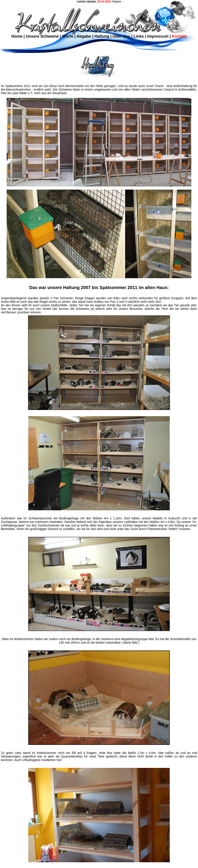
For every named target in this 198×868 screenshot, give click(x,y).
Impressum (158, 36)
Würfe (68, 36)
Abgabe (84, 36)
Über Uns (121, 36)
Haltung (102, 36)
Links (139, 36)
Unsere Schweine (42, 36)
